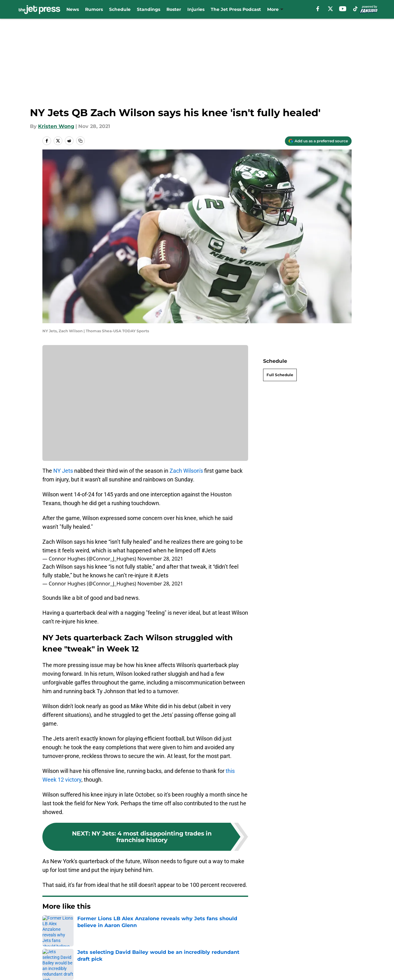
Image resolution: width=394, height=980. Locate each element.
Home (49, 925)
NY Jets (63, 471)
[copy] (80, 141)
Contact (119, 969)
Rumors (94, 9)
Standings (149, 9)
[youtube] (343, 9)
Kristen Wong (56, 126)
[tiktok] (355, 9)
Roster (174, 9)
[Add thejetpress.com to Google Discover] (318, 141)
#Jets (209, 550)
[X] (330, 9)
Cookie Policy (335, 969)
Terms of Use (268, 969)
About (50, 969)
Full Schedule (280, 375)
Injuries (196, 9)
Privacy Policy (210, 969)
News (73, 9)
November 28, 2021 (160, 559)
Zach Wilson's (186, 471)
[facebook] (318, 9)
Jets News (74, 925)
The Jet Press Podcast (236, 9)
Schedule (120, 9)
